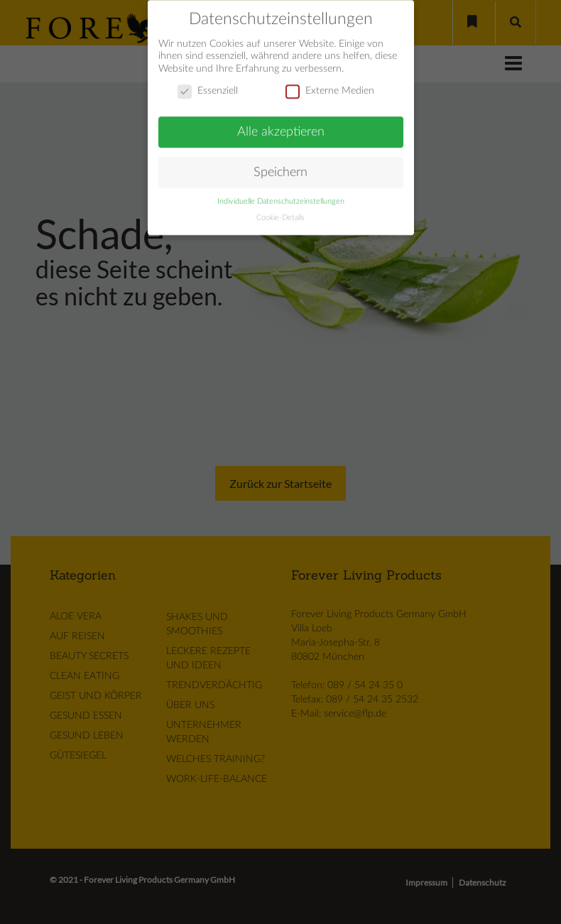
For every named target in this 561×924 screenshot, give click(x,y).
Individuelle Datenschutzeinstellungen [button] (281, 197)
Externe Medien (330, 87)
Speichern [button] (280, 167)
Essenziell (208, 87)
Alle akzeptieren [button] (281, 127)
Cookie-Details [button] (280, 213)
